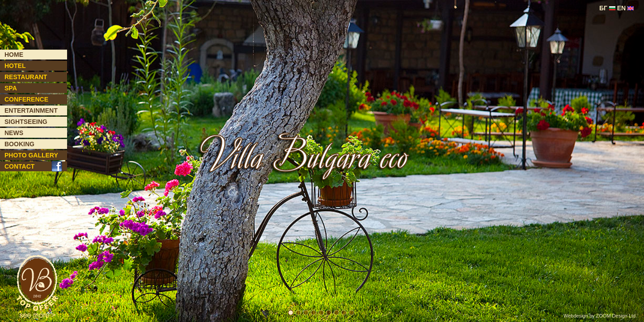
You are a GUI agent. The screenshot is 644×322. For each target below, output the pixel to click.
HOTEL (15, 66)
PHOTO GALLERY (31, 155)
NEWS (14, 133)
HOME (14, 55)
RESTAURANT (26, 77)
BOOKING (19, 144)
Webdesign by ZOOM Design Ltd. (600, 316)
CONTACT (19, 166)
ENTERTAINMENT (31, 110)
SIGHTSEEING (26, 122)
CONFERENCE (26, 99)
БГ (607, 8)
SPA (11, 88)
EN (625, 8)
